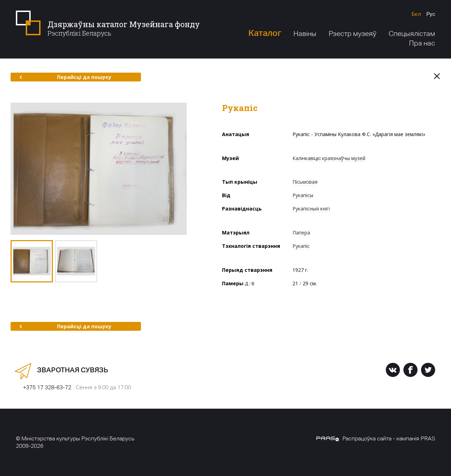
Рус (431, 14)
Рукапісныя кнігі (311, 209)
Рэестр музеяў (353, 33)
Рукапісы (303, 195)
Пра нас (422, 43)
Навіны (305, 33)
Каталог (265, 33)
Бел (416, 14)
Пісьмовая (305, 182)
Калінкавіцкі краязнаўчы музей (329, 158)
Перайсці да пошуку (65, 77)
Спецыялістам (412, 33)
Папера (301, 233)
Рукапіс (301, 246)
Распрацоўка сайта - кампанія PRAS (376, 438)
